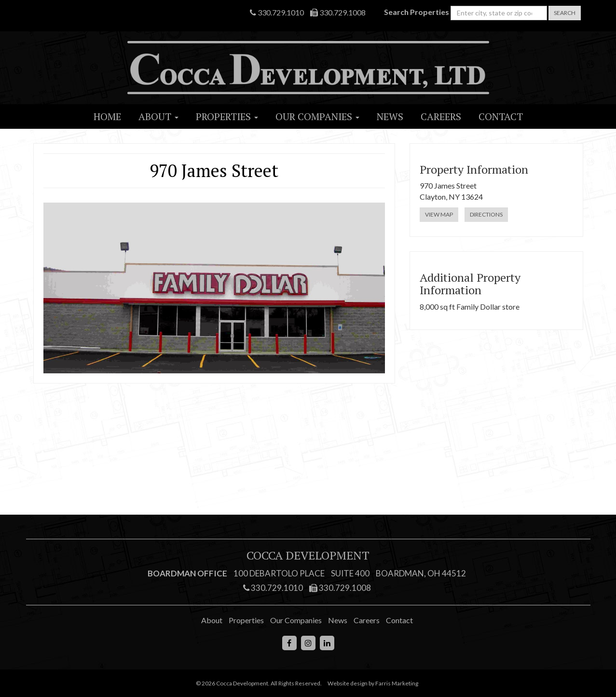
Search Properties (417, 12)
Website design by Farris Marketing (373, 683)
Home (107, 116)
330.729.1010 (277, 12)
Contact (501, 116)
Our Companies (317, 116)
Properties (227, 116)
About (158, 116)
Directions (486, 214)
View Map (439, 214)
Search (565, 13)
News (390, 116)
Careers (441, 116)
